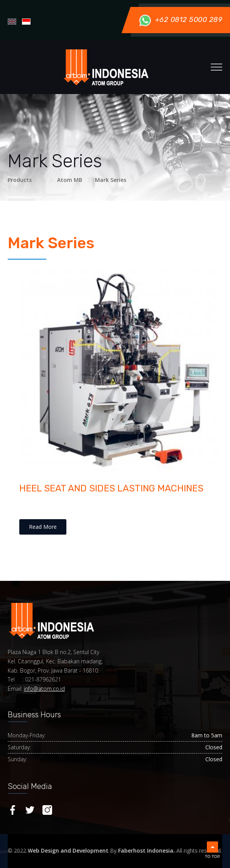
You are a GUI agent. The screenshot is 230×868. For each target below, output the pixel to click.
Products (20, 180)
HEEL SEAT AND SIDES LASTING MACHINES (111, 488)
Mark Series (111, 180)
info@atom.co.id (44, 689)
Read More (43, 527)
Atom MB (70, 180)
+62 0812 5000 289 (181, 20)
